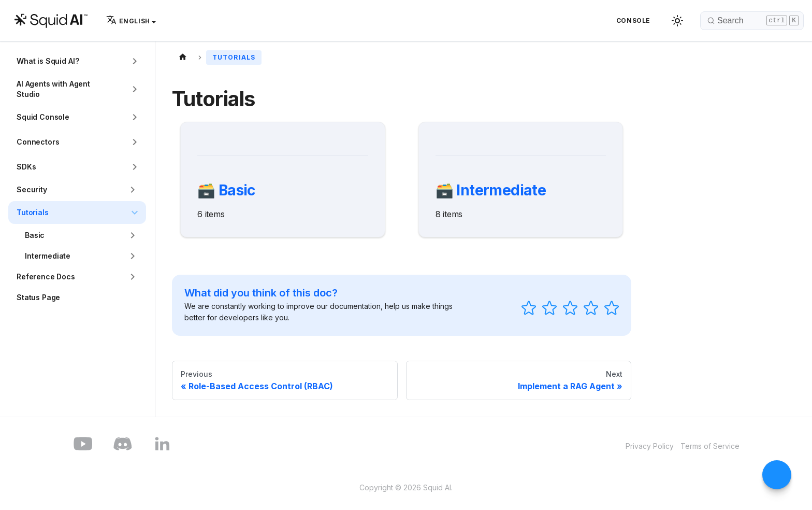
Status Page (38, 297)
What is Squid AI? (48, 61)
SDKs (26, 167)
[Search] (752, 21)
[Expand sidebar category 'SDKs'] (135, 167)
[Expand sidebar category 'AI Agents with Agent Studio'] (135, 89)
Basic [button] (35, 235)
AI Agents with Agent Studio (53, 89)
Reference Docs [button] (46, 277)
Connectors (38, 142)
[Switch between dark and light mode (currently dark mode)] (677, 21)
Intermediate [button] (48, 256)
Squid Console (43, 117)
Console (633, 20)
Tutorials (33, 212)
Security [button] (32, 189)
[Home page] (183, 56)
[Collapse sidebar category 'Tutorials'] (135, 212)
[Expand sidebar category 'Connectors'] (135, 142)
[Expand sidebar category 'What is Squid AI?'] (135, 61)
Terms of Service (710, 446)
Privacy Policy (650, 446)
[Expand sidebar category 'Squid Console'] (135, 117)
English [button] (128, 21)
